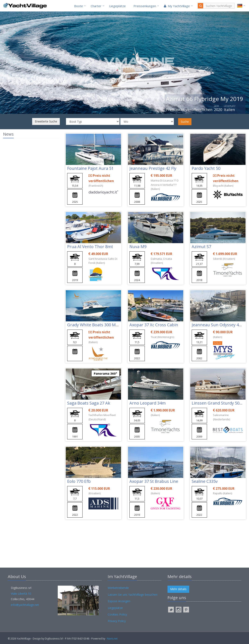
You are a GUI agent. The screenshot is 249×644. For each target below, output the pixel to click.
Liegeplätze (117, 6)
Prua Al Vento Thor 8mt (90, 247)
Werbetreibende (118, 588)
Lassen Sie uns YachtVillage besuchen (133, 595)
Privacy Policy (117, 621)
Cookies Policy (117, 614)
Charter (96, 6)
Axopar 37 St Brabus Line (154, 481)
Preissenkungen (145, 6)
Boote (79, 6)
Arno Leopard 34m (148, 403)
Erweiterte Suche (46, 121)
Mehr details (178, 589)
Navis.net (112, 639)
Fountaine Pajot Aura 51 (90, 168)
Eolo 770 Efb (79, 481)
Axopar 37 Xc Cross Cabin (154, 325)
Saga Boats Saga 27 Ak (89, 403)
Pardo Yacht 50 (206, 168)
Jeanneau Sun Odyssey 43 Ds (219, 325)
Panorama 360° (105, 373)
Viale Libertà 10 (21, 594)
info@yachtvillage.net (25, 605)
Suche (185, 122)
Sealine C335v (205, 481)
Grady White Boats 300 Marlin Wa (99, 325)
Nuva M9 (138, 247)
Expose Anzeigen (119, 601)
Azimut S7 (201, 247)
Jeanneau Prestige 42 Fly (153, 168)
